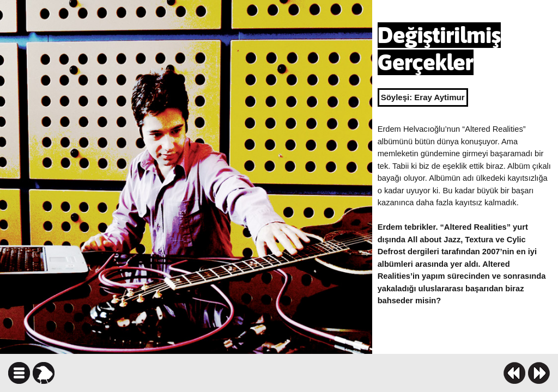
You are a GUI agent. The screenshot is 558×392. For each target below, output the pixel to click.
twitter (332, 373)
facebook (313, 373)
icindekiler (19, 373)
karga (44, 373)
